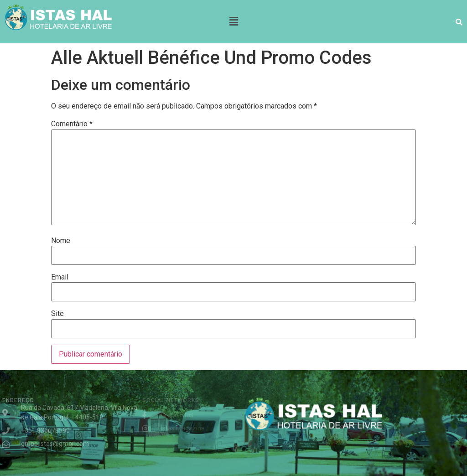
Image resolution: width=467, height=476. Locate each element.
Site (57, 314)
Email (60, 277)
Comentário (72, 124)
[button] (233, 21)
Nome (61, 241)
